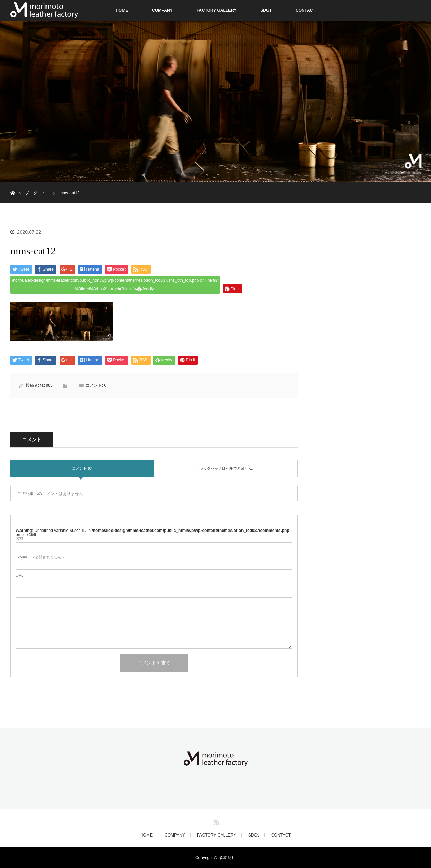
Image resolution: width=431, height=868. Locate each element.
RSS (215, 821)
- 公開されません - (40, 557)
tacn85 (47, 385)
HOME (122, 10)
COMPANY (162, 10)
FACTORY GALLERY (217, 10)
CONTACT (305, 10)
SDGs (266, 10)
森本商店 (227, 858)
